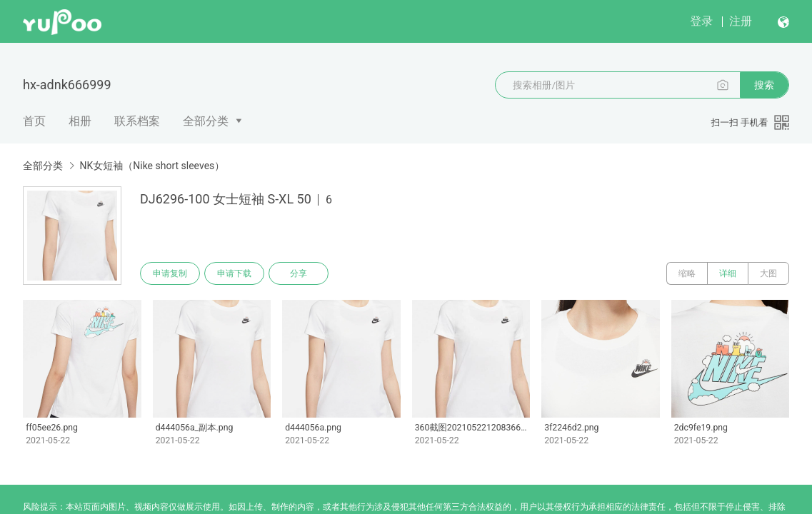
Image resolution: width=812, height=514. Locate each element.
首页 (34, 121)
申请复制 (170, 273)
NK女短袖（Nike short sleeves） (152, 166)
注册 (741, 21)
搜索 (764, 85)
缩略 (687, 273)
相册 (80, 121)
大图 (768, 273)
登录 (701, 21)
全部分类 (206, 121)
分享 (299, 273)
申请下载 (234, 273)
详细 (728, 273)
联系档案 (137, 121)
